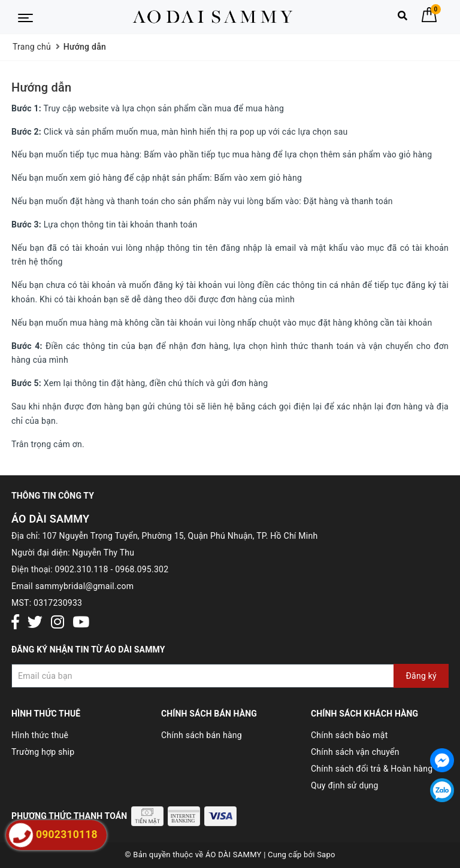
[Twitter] (35, 623)
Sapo (326, 855)
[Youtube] (81, 623)
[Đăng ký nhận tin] (230, 676)
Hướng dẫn (41, 87)
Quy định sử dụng (345, 785)
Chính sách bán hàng (202, 735)
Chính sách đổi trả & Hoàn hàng (372, 769)
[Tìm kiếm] (402, 18)
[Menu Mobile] (25, 17)
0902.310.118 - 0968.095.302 (112, 569)
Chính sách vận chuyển (355, 752)
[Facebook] (15, 623)
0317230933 (58, 603)
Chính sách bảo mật (349, 735)
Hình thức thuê (40, 735)
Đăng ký (421, 676)
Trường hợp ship (43, 752)
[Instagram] (57, 623)
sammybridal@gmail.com (85, 586)
